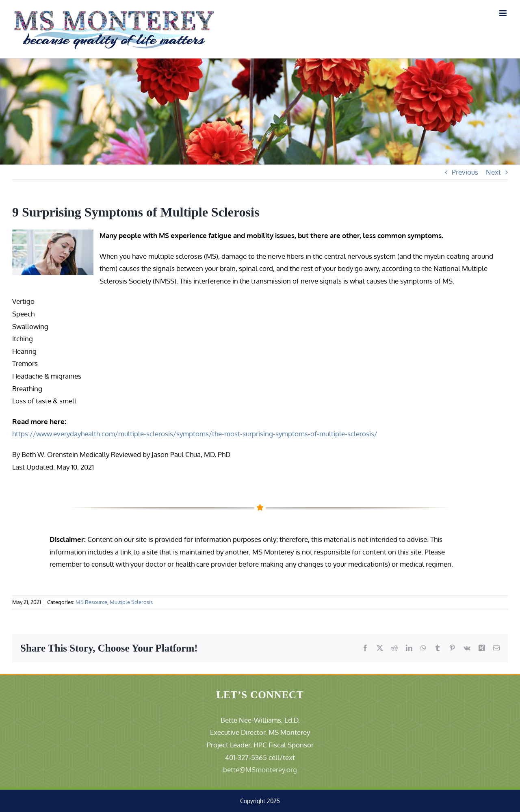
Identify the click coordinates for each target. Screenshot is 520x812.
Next (493, 172)
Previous (465, 172)
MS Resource (91, 602)
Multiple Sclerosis (131, 602)
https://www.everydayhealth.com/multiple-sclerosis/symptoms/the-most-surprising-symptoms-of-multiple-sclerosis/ (195, 434)
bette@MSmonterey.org (260, 770)
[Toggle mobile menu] (504, 13)
